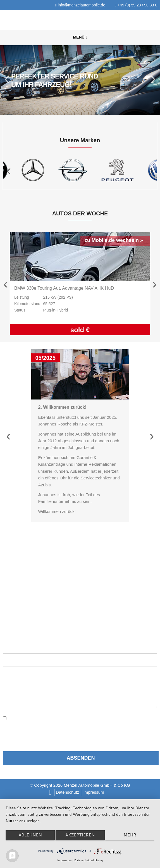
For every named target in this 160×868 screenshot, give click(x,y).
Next (152, 80)
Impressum (94, 792)
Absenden (81, 758)
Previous (8, 80)
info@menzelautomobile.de (80, 5)
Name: (9, 639)
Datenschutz (67, 792)
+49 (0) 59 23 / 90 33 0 (136, 5)
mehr (130, 835)
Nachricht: (15, 684)
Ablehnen (30, 835)
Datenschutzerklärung (60, 716)
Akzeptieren (80, 835)
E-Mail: (11, 661)
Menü (80, 37)
